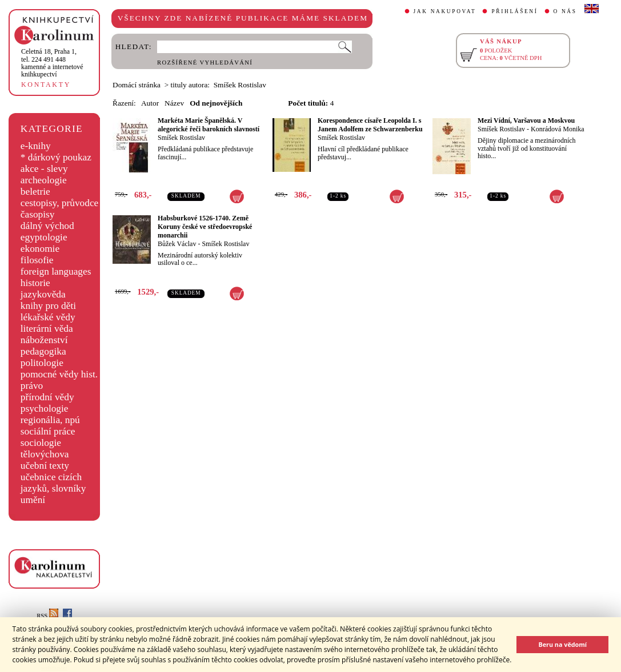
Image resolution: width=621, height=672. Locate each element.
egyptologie (44, 237)
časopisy (38, 214)
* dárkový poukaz (56, 157)
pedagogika (43, 351)
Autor (150, 103)
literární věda (47, 329)
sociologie (41, 443)
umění (33, 500)
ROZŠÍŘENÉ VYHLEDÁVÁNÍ (205, 63)
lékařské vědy (48, 317)
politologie (42, 363)
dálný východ (47, 226)
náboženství (44, 340)
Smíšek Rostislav (181, 138)
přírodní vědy (47, 397)
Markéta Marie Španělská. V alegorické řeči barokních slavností (209, 125)
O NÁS (565, 11)
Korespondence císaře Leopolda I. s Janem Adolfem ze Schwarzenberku (370, 125)
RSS (47, 616)
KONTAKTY (46, 84)
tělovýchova (45, 454)
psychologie (45, 409)
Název (174, 103)
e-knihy (36, 146)
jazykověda (43, 294)
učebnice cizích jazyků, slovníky (53, 483)
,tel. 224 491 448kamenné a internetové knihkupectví (52, 63)
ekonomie (40, 249)
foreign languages (56, 271)
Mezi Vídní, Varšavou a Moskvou (526, 120)
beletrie (35, 192)
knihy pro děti (48, 306)
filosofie (37, 260)
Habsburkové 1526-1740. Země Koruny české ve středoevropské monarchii (205, 227)
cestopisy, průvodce (60, 203)
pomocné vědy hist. (59, 374)
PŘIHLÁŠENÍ (514, 11)
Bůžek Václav (177, 244)
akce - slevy (44, 169)
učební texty (45, 466)
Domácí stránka (137, 85)
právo (32, 386)
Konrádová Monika (558, 129)
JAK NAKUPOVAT (445, 11)
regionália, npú (50, 420)
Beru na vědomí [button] (562, 644)
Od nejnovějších (216, 103)
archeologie (44, 180)
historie (35, 283)
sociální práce (48, 431)
